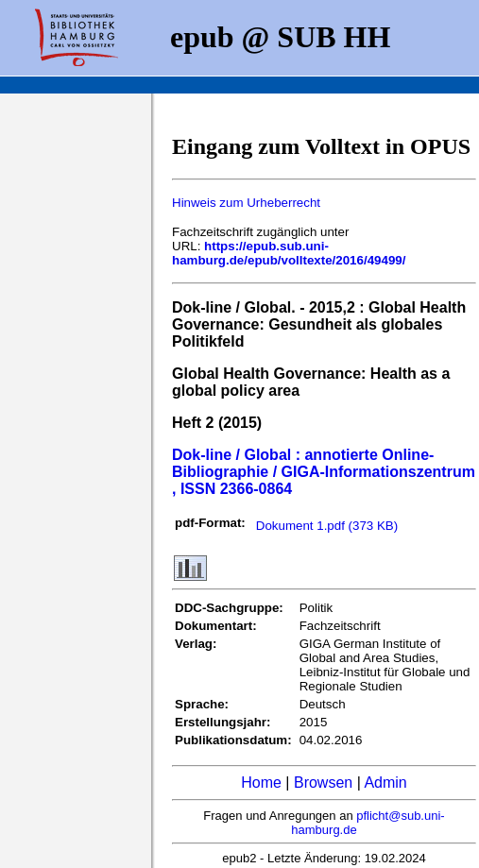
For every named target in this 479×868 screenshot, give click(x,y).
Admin (385, 783)
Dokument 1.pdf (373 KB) (327, 526)
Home (261, 783)
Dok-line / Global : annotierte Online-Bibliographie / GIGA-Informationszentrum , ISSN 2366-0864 (324, 472)
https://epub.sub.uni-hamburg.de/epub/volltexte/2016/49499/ (289, 253)
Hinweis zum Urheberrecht (246, 203)
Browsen (323, 783)
